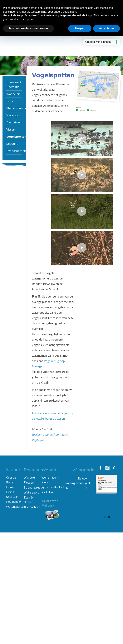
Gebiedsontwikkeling (51, 487)
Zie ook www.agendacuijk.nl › (77, 483)
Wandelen (13, 94)
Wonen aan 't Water (50, 480)
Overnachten (32, 507)
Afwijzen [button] (80, 28)
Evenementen (14, 151)
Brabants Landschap (45, 435)
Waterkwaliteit (14, 507)
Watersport (14, 115)
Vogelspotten (14, 137)
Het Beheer (14, 502)
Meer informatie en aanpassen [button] (29, 28)
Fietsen (11, 101)
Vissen (11, 130)
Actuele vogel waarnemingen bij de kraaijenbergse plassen (52, 416)
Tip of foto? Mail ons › (50, 503)
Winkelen (47, 492)
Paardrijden (14, 122)
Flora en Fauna (11, 489)
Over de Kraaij (11, 480)
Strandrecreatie (14, 108)
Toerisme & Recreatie (14, 85)
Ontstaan (12, 497)
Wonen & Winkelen (72, 51)
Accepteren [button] (106, 28)
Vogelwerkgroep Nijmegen (48, 364)
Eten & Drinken (29, 500)
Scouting (12, 144)
